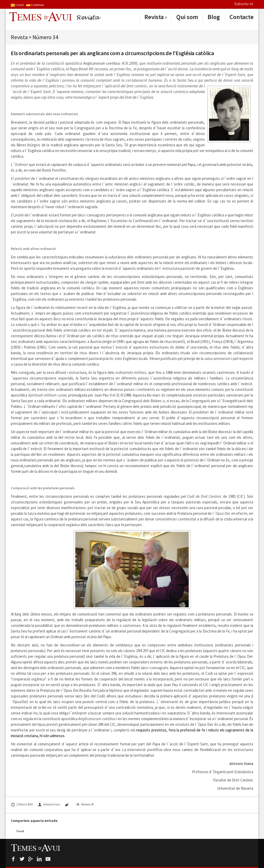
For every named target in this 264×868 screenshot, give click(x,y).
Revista (154, 17)
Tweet (20, 831)
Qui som (187, 17)
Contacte (242, 17)
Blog (214, 17)
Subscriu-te (244, 4)
